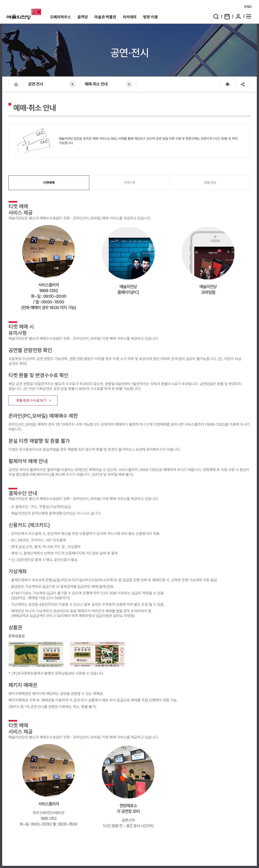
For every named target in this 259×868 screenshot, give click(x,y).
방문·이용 (151, 17)
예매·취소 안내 (96, 84)
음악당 (83, 17)
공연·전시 (36, 84)
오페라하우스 (61, 17)
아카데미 (130, 17)
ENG (248, 7)
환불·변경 (210, 183)
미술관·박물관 (105, 17)
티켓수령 (129, 183)
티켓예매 (49, 183)
